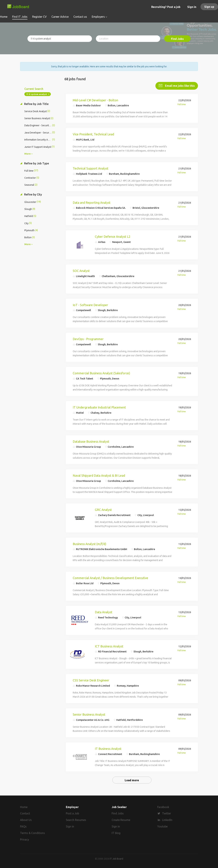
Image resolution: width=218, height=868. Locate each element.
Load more (132, 780)
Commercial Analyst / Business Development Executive (110, 578)
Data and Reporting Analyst (92, 202)
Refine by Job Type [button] (36, 163)
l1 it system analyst (37, 94)
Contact (25, 813)
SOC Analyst (81, 270)
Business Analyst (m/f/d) (89, 544)
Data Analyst (104, 612)
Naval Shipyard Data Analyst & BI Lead (99, 475)
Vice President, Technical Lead (93, 134)
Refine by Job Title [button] (36, 104)
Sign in (192, 7)
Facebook (163, 807)
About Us (26, 820)
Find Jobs (177, 39)
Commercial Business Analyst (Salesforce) (101, 373)
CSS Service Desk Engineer (91, 680)
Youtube (162, 826)
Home (24, 807)
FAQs (23, 826)
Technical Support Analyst (91, 168)
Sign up (209, 7)
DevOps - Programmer (88, 339)
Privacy (25, 839)
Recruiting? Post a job (166, 7)
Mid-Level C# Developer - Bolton (95, 100)
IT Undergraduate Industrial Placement (99, 407)
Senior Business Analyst (89, 714)
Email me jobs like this (179, 85)
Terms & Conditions (33, 833)
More (27, 153)
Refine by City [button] (33, 194)
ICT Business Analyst (109, 646)
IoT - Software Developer (90, 305)
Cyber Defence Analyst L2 (113, 236)
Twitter (167, 813)
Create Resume (121, 820)
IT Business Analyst (108, 748)
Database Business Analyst (91, 441)
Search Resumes (76, 820)
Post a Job (72, 813)
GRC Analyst (103, 509)
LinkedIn (167, 820)
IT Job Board (116, 858)
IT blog (116, 833)
